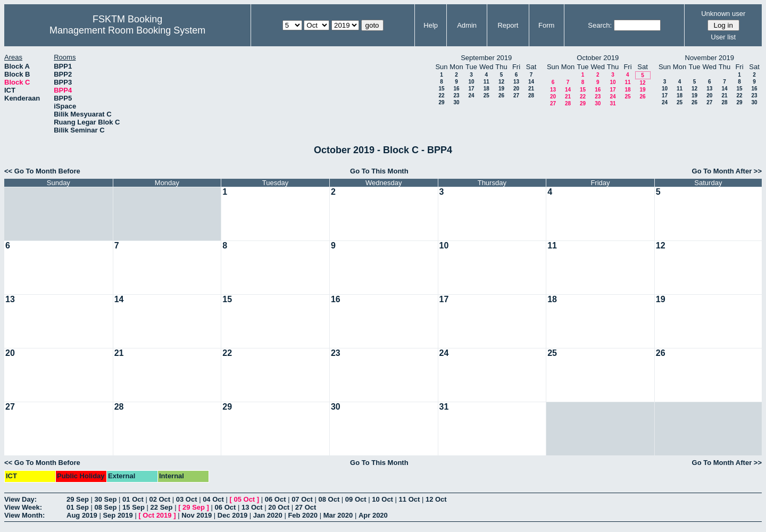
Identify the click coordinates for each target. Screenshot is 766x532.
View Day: (20, 499)
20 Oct (279, 507)
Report (508, 25)
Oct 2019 (157, 515)
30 (456, 102)
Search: (600, 25)
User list (723, 37)
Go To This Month (379, 171)
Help (431, 25)
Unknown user (723, 14)
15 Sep (134, 507)
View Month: (24, 515)
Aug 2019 (82, 515)
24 (471, 95)
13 (516, 82)
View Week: (23, 507)
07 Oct (302, 499)
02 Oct (160, 499)
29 (441, 102)
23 (456, 95)
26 (501, 95)
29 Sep (78, 499)
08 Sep (106, 507)
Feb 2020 (303, 515)
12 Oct (436, 499)
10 (471, 82)
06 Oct (276, 499)
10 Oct (382, 499)
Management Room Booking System (127, 30)
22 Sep (162, 507)
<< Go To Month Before (42, 171)
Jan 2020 (268, 515)
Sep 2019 (118, 515)
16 (456, 89)
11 (486, 82)
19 (501, 89)
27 (516, 95)
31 (613, 103)
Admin (467, 25)
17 (471, 89)
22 (441, 95)
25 (486, 95)
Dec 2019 (232, 515)
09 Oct (356, 499)
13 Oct (252, 507)
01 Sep (78, 507)
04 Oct (213, 499)
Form (546, 25)
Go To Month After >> (727, 171)
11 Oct (410, 499)
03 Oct (187, 499)
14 (531, 82)
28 (531, 95)
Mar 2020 (338, 515)
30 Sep (106, 499)
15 (441, 89)
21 (531, 89)
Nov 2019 (197, 515)
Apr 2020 (373, 515)
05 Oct (244, 499)
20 (516, 89)
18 (486, 89)
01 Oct (133, 499)
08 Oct (329, 499)
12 (501, 82)
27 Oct (306, 507)
